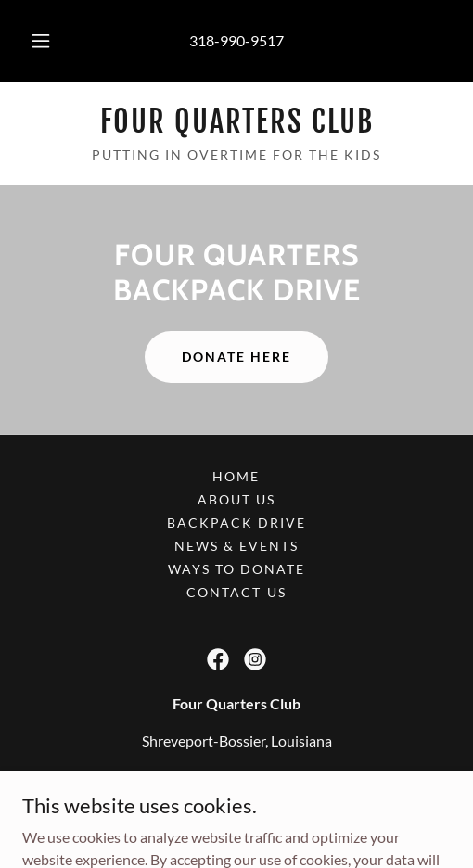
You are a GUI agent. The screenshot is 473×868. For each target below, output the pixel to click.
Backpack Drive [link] (236, 523)
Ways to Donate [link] (236, 569)
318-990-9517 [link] (236, 40)
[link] (236, 121)
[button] (41, 41)
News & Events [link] (236, 546)
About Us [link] (236, 499)
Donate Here (236, 357)
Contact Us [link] (236, 592)
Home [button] (236, 476)
